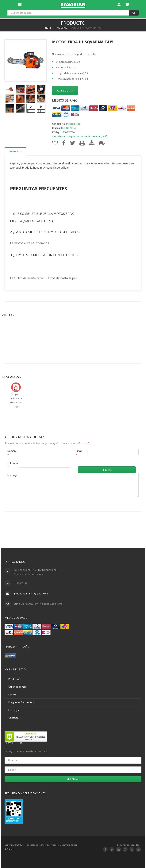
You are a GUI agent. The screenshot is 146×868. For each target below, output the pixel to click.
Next (40, 60)
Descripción (15, 151)
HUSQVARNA (69, 128)
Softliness (9, 849)
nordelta (85, 136)
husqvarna (72, 136)
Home (48, 28)
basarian (96, 136)
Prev (10, 60)
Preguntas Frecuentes (21, 702)
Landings (14, 710)
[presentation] (39, 508)
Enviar (107, 470)
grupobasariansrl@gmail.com (31, 594)
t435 (105, 136)
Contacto (13, 718)
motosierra (58, 136)
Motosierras (73, 124)
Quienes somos (17, 687)
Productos (61, 28)
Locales (13, 694)
